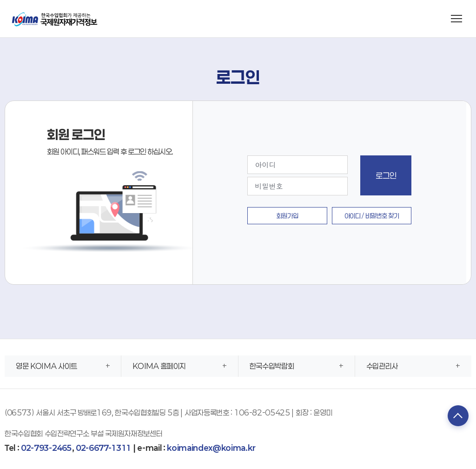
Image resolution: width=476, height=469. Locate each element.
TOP (455, 417)
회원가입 (288, 216)
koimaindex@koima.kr (211, 448)
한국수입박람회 (272, 366)
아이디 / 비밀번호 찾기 (372, 216)
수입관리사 (382, 366)
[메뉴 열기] (456, 19)
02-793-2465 (46, 448)
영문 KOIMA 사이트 (46, 366)
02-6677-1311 (103, 448)
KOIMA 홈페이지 (159, 366)
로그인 (386, 175)
